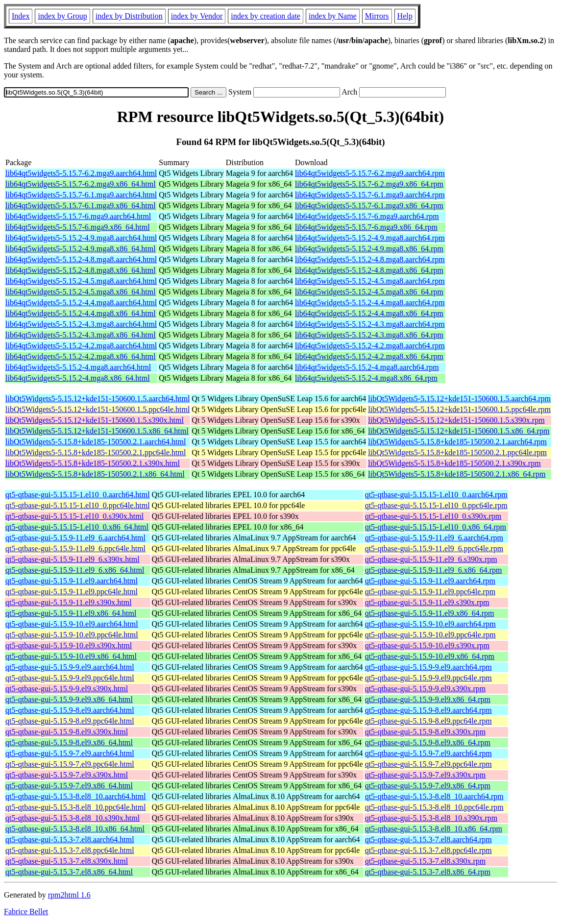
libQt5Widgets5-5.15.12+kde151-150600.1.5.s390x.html (95, 420)
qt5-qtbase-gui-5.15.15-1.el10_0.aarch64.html (78, 495)
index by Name (333, 16)
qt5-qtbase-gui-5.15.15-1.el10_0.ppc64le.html (78, 505)
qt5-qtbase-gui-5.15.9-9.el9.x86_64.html (69, 699)
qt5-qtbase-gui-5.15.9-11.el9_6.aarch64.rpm (434, 538)
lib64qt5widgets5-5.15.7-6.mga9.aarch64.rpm (367, 216)
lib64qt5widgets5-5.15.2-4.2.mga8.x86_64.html (81, 356)
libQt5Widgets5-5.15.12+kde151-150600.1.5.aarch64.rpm (459, 399)
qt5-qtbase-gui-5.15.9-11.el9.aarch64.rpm (430, 581)
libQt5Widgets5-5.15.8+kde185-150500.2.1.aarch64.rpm (457, 442)
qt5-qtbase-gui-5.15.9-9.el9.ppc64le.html (70, 678)
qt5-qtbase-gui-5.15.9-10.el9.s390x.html (69, 645)
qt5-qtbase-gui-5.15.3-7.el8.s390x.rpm (426, 861)
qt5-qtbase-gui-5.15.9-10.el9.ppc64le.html (72, 635)
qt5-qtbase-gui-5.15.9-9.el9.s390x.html (67, 689)
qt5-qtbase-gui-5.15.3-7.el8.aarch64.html (70, 839)
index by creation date (266, 16)
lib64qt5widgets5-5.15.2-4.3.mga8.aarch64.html (81, 324)
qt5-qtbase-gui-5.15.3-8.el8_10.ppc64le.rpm (434, 807)
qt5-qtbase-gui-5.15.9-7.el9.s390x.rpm (426, 775)
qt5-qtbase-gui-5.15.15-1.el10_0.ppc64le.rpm (436, 505)
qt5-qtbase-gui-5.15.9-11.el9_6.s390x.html (73, 559)
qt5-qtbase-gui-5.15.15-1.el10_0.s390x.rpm (433, 516)
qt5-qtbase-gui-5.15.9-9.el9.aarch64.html (70, 667)
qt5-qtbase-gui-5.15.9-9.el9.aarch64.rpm (428, 667)
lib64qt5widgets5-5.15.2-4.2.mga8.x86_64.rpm (369, 356)
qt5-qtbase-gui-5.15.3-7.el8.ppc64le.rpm (428, 850)
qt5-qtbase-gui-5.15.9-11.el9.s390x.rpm (427, 602)
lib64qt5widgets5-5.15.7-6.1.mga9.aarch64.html (81, 195)
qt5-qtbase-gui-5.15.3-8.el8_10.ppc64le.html (76, 807)
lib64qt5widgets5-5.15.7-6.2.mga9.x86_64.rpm (369, 184)
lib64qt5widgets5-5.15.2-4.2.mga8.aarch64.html (81, 346)
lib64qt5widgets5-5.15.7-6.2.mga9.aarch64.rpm (370, 173)
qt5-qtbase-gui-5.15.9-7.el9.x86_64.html (69, 786)
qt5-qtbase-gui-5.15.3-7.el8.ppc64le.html (70, 850)
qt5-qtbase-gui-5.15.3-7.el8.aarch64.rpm (428, 839)
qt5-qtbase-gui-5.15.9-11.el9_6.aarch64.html (75, 538)
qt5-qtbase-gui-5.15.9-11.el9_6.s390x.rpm (431, 559)
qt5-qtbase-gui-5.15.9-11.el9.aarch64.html (72, 581)
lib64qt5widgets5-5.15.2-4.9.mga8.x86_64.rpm (369, 249)
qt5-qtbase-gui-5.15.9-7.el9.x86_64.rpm (428, 786)
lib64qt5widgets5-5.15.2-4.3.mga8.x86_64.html (81, 335)
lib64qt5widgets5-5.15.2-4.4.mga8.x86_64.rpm (369, 313)
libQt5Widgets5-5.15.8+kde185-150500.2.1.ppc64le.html (96, 452)
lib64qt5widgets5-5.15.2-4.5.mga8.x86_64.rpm (369, 292)
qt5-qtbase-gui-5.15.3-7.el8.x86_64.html (69, 872)
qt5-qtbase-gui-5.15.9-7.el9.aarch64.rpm (428, 753)
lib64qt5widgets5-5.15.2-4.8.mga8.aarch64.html (81, 259)
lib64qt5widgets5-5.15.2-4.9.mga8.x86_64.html (81, 249)
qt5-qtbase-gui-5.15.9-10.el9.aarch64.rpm (430, 624)
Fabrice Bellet (26, 912)
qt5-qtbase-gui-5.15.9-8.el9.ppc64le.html (70, 721)
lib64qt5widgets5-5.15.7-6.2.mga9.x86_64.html (81, 184)
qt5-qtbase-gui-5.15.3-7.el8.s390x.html (67, 861)
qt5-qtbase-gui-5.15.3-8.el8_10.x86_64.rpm (434, 829)
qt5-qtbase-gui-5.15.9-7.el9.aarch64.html (70, 753)
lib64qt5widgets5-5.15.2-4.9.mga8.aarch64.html (81, 238)
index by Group (62, 16)
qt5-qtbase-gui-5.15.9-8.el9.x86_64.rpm (428, 742)
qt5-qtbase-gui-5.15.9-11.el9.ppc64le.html (72, 592)
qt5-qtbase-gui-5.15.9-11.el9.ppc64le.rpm (430, 592)
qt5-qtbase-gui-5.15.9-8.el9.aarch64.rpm (428, 710)
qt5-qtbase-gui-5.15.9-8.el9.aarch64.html (70, 710)
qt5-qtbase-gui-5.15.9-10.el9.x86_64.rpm (430, 656)
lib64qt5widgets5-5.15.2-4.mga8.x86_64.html (78, 378)
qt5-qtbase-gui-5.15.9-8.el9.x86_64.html (69, 742)
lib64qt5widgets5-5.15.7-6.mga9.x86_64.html (78, 227)
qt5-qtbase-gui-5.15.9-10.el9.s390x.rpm (427, 645)
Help (405, 16)
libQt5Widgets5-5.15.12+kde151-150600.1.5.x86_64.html (97, 431)
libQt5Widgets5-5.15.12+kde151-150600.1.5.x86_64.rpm (459, 431)
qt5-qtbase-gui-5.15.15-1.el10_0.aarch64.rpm (436, 495)
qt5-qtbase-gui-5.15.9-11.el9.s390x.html (69, 602)
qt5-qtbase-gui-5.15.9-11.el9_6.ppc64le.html (75, 548)
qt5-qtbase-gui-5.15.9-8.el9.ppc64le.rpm (428, 721)
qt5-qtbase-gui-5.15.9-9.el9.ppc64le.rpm (428, 678)
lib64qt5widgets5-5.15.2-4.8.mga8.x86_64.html (81, 270)
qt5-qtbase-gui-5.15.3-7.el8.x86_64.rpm (428, 872)
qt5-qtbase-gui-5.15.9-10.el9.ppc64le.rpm (430, 635)
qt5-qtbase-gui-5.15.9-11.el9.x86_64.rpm (430, 613)
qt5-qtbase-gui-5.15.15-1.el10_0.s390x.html (74, 516)
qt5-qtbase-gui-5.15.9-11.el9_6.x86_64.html (75, 570)
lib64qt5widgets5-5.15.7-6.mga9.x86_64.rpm (366, 227)
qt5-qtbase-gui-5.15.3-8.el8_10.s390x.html (73, 818)
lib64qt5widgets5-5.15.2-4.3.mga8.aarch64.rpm (370, 324)
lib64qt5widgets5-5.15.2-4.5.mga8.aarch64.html (81, 281)
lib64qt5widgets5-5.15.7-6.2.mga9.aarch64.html (81, 173)
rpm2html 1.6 (69, 895)
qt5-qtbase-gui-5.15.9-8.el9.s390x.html (67, 732)
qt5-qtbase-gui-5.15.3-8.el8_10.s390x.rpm (431, 818)
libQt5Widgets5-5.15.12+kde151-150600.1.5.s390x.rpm (456, 420)
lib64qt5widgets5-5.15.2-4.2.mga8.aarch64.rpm (370, 346)
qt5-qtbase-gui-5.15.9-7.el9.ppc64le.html (70, 764)
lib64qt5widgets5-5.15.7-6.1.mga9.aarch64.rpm (370, 195)
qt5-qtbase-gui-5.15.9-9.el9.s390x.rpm (426, 689)
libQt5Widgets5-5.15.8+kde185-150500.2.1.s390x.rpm (454, 463)
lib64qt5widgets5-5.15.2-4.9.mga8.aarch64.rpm (370, 238)
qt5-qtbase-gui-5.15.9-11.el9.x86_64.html (71, 613)
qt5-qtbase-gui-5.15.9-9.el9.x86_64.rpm (428, 699)
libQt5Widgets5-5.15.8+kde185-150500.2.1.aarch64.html (96, 442)
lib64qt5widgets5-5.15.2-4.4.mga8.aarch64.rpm (370, 303)
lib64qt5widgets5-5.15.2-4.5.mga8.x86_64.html (81, 292)
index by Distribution (129, 16)
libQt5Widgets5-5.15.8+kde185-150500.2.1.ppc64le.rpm (457, 452)
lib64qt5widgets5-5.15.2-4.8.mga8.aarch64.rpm (370, 259)
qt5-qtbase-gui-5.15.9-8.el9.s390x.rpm (426, 732)
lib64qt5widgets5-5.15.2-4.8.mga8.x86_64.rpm (369, 270)
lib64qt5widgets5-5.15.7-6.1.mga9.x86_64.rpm (369, 206)
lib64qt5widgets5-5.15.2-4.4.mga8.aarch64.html (81, 303)
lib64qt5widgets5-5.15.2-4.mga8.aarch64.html (78, 367)
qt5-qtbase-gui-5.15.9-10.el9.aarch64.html (72, 624)
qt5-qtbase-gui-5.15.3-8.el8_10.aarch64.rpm (434, 796)
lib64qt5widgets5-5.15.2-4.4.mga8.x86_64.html (81, 313)
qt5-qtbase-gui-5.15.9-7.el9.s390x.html (67, 775)
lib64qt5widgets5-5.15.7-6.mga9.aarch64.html (78, 216)
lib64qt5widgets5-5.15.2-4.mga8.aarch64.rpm (367, 367)
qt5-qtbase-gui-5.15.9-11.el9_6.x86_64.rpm (434, 570)
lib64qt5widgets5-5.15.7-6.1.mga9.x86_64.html (81, 206)
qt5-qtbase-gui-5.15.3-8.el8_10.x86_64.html (75, 829)
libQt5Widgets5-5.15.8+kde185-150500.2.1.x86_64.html (95, 474)
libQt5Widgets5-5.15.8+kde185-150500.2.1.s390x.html (93, 463)
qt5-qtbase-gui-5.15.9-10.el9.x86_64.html (71, 656)
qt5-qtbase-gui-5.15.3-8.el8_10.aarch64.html (76, 796)
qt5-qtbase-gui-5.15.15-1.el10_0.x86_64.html (77, 527)
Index (21, 16)
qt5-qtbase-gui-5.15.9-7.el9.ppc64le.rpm (428, 764)
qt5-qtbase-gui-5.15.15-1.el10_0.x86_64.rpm (436, 527)
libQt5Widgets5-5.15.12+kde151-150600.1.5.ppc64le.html (98, 409)
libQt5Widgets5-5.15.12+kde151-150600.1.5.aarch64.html (98, 399)
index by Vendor (197, 16)
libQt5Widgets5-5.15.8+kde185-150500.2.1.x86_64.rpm (457, 474)
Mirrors (377, 16)
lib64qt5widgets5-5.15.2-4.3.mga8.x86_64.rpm (369, 335)
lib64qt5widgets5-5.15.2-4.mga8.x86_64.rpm (366, 378)
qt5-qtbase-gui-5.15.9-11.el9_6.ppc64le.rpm (434, 548)
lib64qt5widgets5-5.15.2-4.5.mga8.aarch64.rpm (370, 281)
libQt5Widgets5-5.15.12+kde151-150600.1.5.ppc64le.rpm (459, 409)
